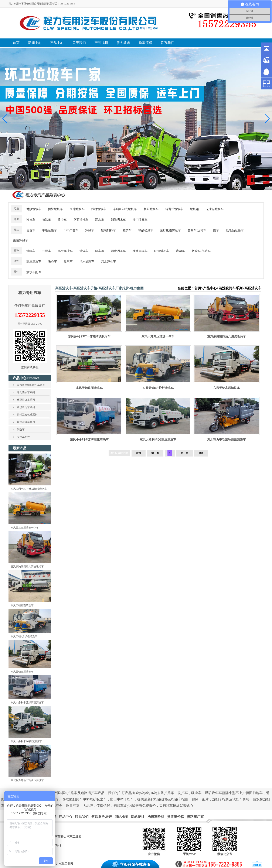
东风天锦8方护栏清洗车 (24, 636)
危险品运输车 (235, 230)
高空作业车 (65, 251)
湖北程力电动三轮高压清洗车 (27, 780)
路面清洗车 (81, 220)
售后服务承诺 (102, 817)
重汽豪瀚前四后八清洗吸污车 (27, 567)
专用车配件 (23, 437)
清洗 (16, 261)
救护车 (127, 230)
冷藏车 (90, 230)
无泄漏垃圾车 (215, 209)
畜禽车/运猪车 (197, 230)
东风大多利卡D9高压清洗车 (26, 741)
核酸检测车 (146, 230)
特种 (16, 250)
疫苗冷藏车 (21, 240)
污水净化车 (109, 262)
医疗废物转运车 (170, 230)
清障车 (31, 251)
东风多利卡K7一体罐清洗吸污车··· (30, 489)
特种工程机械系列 (27, 415)
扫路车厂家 (195, 817)
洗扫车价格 (156, 817)
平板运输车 (50, 230)
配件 (16, 272)
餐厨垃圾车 (151, 209)
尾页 (201, 453)
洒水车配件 (34, 272)
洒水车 (100, 220)
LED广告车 (71, 230)
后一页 (184, 453)
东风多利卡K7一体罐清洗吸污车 (89, 336)
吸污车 (68, 262)
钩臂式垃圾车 (174, 209)
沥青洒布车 (118, 251)
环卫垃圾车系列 (26, 400)
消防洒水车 (118, 220)
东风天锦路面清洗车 (22, 605)
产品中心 (210, 288)
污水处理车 (87, 262)
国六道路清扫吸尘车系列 (31, 385)
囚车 (216, 230)
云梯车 (47, 251)
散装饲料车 (108, 230)
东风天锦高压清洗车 (22, 672)
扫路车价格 (176, 817)
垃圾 (16, 209)
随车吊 (100, 251)
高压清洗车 (34, 262)
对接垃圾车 (34, 209)
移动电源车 (140, 251)
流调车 (180, 251)
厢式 (16, 230)
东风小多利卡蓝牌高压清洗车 (27, 703)
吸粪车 (52, 262)
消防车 (21, 430)
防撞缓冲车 (162, 251)
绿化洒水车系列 (26, 392)
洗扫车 (31, 220)
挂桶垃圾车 (99, 209)
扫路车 (47, 220)
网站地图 (121, 817)
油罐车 (84, 251)
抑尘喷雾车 (140, 220)
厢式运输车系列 (26, 422)
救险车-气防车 (201, 251)
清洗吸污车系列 (26, 407)
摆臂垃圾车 (55, 209)
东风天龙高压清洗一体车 (25, 528)
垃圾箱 (194, 209)
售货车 (31, 230)
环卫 (16, 219)
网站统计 (138, 817)
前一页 (155, 453)
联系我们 (82, 817)
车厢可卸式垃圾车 (125, 209)
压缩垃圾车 (77, 209)
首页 (198, 288)
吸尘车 (62, 220)
